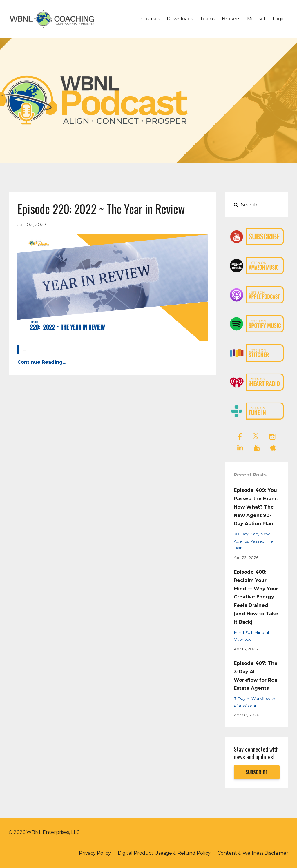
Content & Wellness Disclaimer (253, 853)
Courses (151, 19)
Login (279, 19)
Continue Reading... (42, 362)
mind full (243, 632)
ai (274, 698)
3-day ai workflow (252, 698)
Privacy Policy (95, 853)
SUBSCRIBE (257, 772)
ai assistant (245, 706)
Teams (207, 19)
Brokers (231, 19)
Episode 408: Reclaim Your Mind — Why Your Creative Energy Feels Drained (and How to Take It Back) (256, 597)
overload (243, 639)
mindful (261, 632)
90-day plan (246, 534)
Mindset (256, 19)
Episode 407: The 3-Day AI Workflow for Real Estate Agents (256, 676)
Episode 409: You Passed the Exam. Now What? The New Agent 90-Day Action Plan (256, 507)
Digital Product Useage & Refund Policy (164, 853)
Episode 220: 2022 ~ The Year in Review (101, 209)
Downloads (180, 19)
